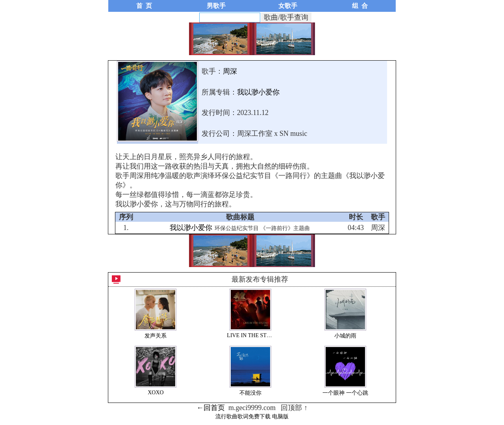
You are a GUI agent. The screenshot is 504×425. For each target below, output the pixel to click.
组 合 (360, 6)
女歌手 (288, 6)
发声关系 (156, 336)
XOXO (156, 393)
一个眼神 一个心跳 (345, 393)
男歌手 (216, 6)
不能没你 (250, 393)
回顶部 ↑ (294, 408)
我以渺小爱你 (258, 92)
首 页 (144, 6)
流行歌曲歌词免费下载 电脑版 (252, 417)
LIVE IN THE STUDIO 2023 (260, 335)
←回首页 (211, 408)
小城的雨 (345, 336)
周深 (230, 71)
